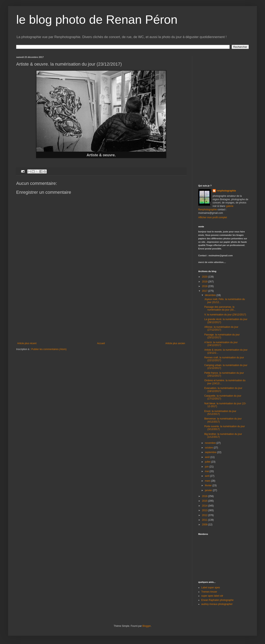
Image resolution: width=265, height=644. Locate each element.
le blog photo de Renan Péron (97, 20)
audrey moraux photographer (217, 604)
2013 (205, 510)
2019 (205, 282)
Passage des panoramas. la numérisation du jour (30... (220, 308)
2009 (205, 525)
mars (208, 481)
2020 (205, 277)
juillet (208, 462)
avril (207, 476)
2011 (205, 520)
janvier (209, 490)
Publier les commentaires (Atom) (49, 349)
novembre (211, 443)
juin (207, 467)
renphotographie (226, 191)
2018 (205, 286)
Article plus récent (27, 343)
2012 (205, 515)
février (209, 485)
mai (207, 471)
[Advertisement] (101, 312)
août (208, 457)
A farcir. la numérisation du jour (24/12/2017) (221, 344)
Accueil (101, 343)
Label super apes (211, 588)
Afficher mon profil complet (213, 217)
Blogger (147, 626)
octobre (209, 448)
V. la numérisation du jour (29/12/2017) (225, 315)
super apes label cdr (212, 596)
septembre (211, 452)
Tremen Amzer (209, 592)
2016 (205, 496)
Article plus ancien (175, 343)
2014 (205, 506)
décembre (211, 295)
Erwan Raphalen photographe (217, 600)
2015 (205, 501)
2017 (205, 291)
